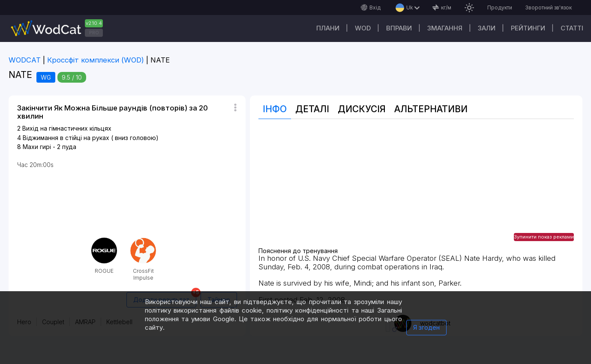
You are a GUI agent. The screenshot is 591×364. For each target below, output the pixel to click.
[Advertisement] (416, 188)
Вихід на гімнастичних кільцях (67, 128)
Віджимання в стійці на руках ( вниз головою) (91, 138)
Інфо (275, 109)
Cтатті (572, 28)
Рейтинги (528, 28)
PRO (94, 33)
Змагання (445, 28)
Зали (487, 28)
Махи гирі (37, 147)
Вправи (399, 28)
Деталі (312, 109)
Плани (328, 28)
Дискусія (362, 109)
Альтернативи (431, 109)
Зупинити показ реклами (544, 237)
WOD (363, 28)
